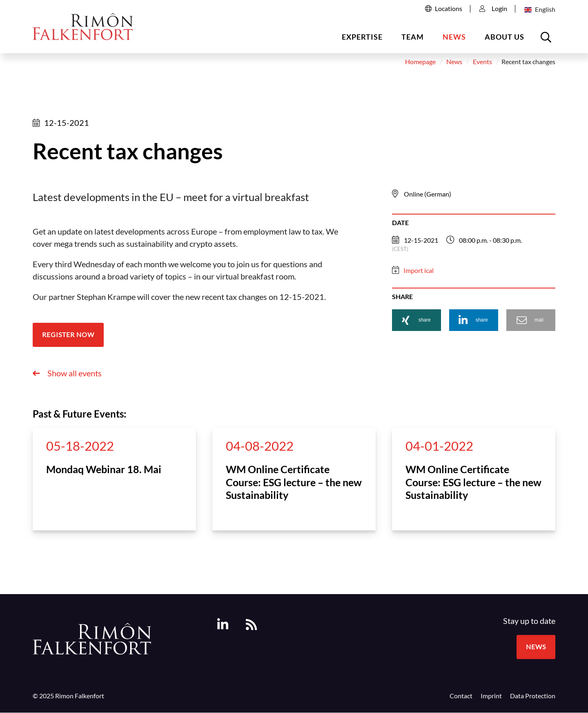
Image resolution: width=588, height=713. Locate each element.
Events (482, 64)
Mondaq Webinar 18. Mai (104, 471)
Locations (449, 8)
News (454, 37)
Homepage (420, 64)
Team (413, 37)
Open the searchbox (547, 40)
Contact (461, 697)
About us (504, 37)
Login (493, 9)
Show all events (74, 375)
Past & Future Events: (79, 415)
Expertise (362, 37)
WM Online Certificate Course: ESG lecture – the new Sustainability (294, 484)
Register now (68, 336)
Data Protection (533, 697)
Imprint (491, 697)
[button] (416, 322)
